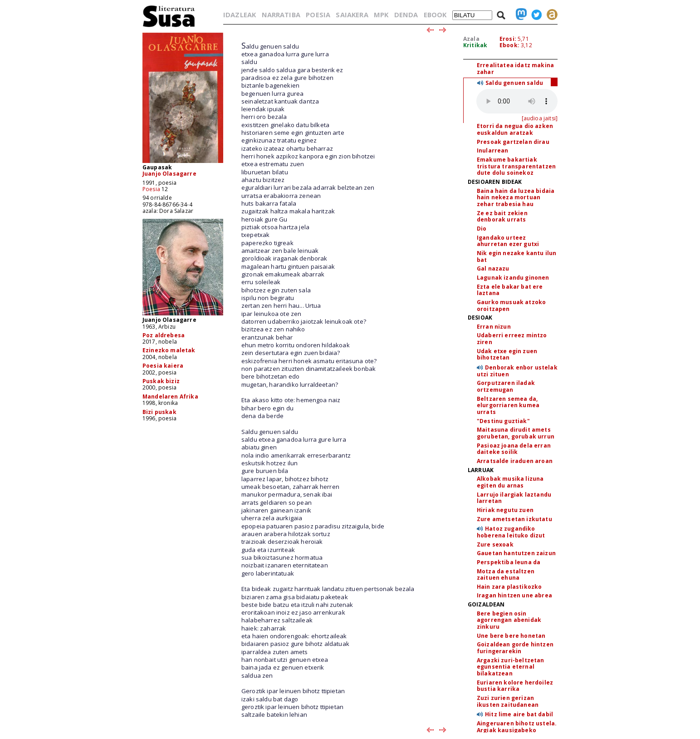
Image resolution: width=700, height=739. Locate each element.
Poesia (151, 189)
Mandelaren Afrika (170, 397)
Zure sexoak (495, 544)
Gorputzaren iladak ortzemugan (506, 386)
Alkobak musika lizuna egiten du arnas (510, 482)
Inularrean (493, 150)
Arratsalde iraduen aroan (515, 461)
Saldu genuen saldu (514, 83)
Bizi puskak (159, 412)
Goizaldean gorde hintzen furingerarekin (515, 648)
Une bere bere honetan (511, 636)
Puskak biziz (161, 381)
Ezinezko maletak (169, 350)
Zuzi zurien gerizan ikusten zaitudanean (508, 701)
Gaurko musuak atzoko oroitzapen (511, 305)
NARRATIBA (281, 15)
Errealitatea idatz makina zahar (515, 69)
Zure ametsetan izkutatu (514, 519)
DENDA (406, 15)
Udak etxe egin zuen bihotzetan (507, 355)
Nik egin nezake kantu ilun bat (516, 256)
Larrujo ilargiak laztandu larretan (514, 498)
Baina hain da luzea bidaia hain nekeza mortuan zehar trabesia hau (516, 197)
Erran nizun (494, 327)
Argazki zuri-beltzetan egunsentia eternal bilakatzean (511, 667)
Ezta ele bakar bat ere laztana (510, 290)
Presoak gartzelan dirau (513, 142)
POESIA (318, 15)
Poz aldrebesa (164, 335)
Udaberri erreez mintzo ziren (512, 339)
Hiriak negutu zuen (505, 510)
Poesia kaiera (163, 366)
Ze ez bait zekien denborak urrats (502, 217)
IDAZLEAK (240, 15)
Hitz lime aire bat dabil (519, 714)
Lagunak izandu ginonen (513, 278)
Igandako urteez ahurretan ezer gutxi (508, 241)
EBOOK (435, 15)
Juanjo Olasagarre (169, 174)
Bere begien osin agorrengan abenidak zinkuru (509, 620)
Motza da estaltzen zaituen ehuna (506, 575)
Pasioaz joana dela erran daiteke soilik (514, 449)
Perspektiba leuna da (509, 562)
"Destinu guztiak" (503, 421)
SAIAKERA (352, 15)
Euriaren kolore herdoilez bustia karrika (515, 686)
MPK (381, 15)
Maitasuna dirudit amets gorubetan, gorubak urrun (516, 433)
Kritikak (475, 45)
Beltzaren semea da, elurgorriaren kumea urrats (508, 405)
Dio (482, 229)
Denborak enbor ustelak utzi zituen (517, 371)
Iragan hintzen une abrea (514, 595)
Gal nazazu (493, 269)
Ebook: (509, 45)
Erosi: (508, 39)
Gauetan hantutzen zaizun (516, 553)
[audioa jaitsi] (540, 118)
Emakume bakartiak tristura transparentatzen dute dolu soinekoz (516, 166)
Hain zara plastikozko (509, 587)
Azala (471, 39)
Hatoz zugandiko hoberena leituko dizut (511, 532)
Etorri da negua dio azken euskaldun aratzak (515, 129)
